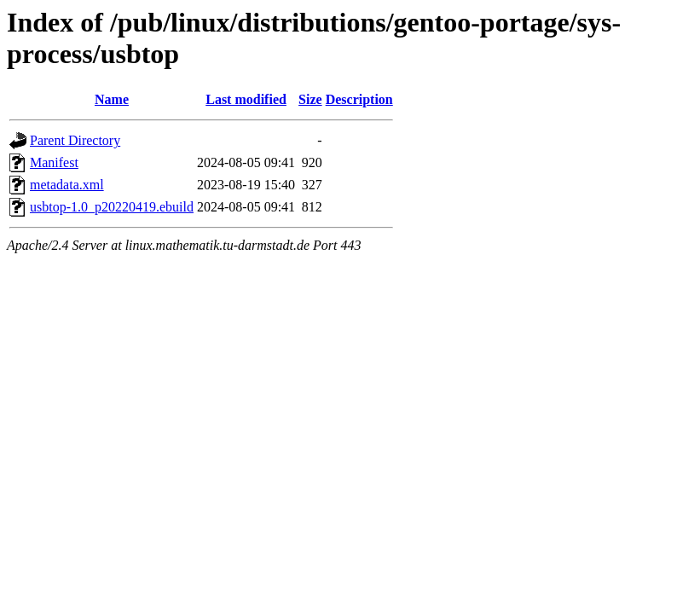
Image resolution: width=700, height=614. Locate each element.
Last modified (246, 99)
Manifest (54, 162)
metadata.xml (67, 185)
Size (310, 99)
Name (112, 99)
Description (359, 99)
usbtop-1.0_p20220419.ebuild (112, 207)
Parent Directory (75, 140)
